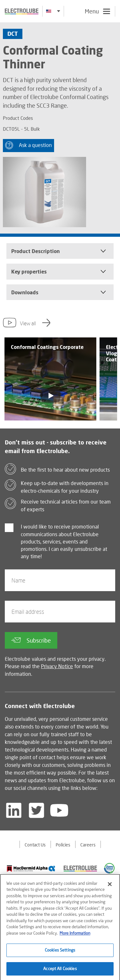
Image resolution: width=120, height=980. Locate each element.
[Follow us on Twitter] (36, 810)
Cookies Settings (60, 953)
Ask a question (28, 145)
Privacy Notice (57, 666)
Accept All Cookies (60, 971)
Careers (88, 845)
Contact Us (35, 845)
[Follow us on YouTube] (59, 810)
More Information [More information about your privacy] (75, 936)
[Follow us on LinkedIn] (14, 810)
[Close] (110, 887)
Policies (63, 845)
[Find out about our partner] (31, 868)
